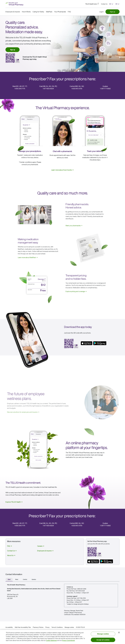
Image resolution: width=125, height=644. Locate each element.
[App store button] (93, 561)
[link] (91, 4)
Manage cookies (69, 627)
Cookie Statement (51, 640)
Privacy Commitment (68, 640)
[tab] (9, 580)
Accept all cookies (103, 640)
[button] (111, 4)
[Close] (119, 632)
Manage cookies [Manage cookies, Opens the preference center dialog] (103, 634)
